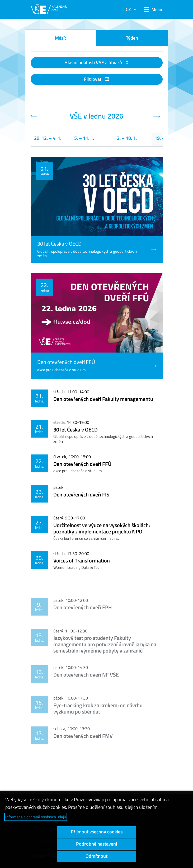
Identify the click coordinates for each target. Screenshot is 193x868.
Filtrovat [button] (96, 79)
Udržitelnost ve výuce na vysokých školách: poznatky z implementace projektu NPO (102, 528)
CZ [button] (128, 9)
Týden (132, 38)
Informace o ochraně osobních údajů (36, 817)
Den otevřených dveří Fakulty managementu (103, 399)
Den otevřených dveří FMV (83, 736)
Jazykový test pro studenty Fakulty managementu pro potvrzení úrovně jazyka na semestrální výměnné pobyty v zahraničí (105, 644)
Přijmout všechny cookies (97, 832)
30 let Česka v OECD (76, 430)
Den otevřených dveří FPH (83, 607)
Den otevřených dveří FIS (81, 494)
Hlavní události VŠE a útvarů (94, 62)
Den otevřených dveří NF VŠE (86, 675)
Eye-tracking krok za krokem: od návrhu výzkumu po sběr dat (98, 708)
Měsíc (61, 38)
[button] (152, 10)
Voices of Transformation (82, 560)
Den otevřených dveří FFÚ (82, 464)
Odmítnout (96, 856)
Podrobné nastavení (96, 844)
